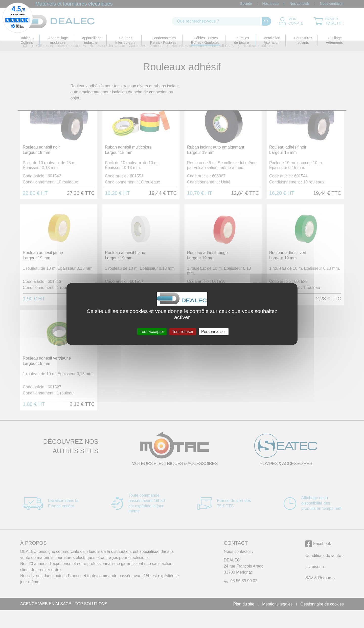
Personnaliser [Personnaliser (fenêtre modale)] (214, 332)
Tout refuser (183, 332)
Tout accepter (152, 332)
